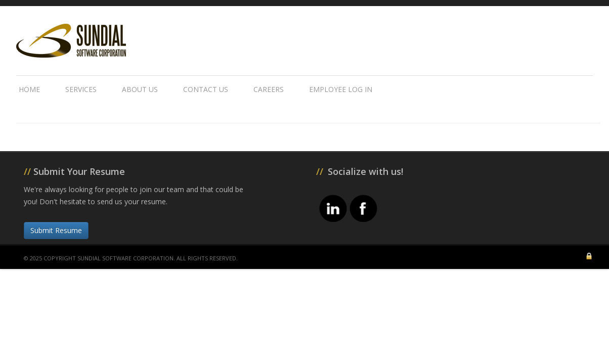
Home (29, 89)
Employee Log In (341, 89)
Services (81, 89)
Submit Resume (56, 230)
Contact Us (206, 89)
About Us (140, 89)
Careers (269, 89)
